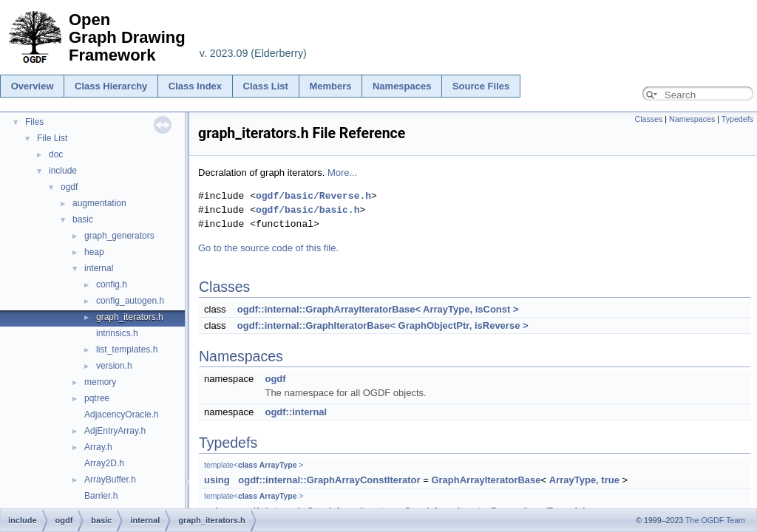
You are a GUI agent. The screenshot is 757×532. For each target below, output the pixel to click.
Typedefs (737, 119)
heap (94, 252)
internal (99, 268)
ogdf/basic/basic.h (308, 210)
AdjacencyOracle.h (122, 415)
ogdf (69, 187)
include (63, 171)
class (248, 465)
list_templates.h (127, 349)
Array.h (98, 447)
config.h (112, 284)
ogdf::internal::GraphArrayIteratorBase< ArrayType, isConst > (378, 309)
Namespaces (402, 86)
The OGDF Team (715, 520)
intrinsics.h (117, 333)
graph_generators (119, 236)
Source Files (481, 86)
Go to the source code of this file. (268, 248)
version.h (114, 366)
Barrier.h (101, 496)
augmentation (99, 203)
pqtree (97, 398)
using (217, 480)
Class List (266, 86)
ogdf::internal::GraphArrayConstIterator (329, 480)
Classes (648, 119)
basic (83, 219)
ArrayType (278, 465)
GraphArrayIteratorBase (486, 480)
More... (342, 173)
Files (34, 122)
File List (52, 138)
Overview (33, 86)
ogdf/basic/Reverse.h (313, 196)
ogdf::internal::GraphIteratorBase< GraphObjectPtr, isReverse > (383, 325)
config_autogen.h (130, 301)
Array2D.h (104, 463)
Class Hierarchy (111, 86)
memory (100, 382)
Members (330, 86)
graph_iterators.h (130, 317)
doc (56, 154)
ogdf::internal (296, 412)
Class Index (195, 86)
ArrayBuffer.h (110, 480)
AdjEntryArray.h (115, 431)
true (610, 480)
